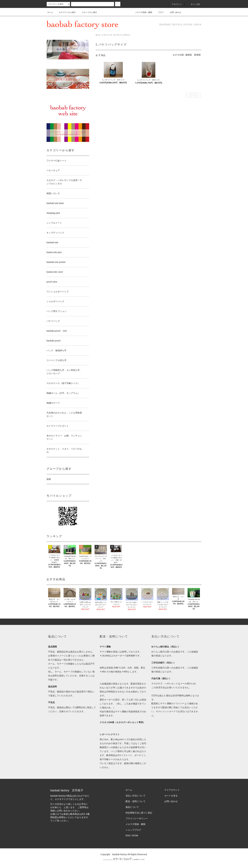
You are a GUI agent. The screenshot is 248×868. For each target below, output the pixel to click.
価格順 (189, 55)
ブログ (159, 12)
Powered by (124, 860)
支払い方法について (136, 796)
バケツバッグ (107, 35)
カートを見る (171, 796)
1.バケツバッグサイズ (122, 35)
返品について (132, 807)
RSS (128, 836)
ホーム (50, 12)
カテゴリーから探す (65, 12)
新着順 (197, 55)
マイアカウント (172, 790)
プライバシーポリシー (137, 818)
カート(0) (193, 4)
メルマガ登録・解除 (142, 12)
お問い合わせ (174, 12)
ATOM (135, 836)
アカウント (175, 4)
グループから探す (88, 12)
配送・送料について (136, 801)
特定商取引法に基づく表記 (139, 813)
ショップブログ (133, 830)
